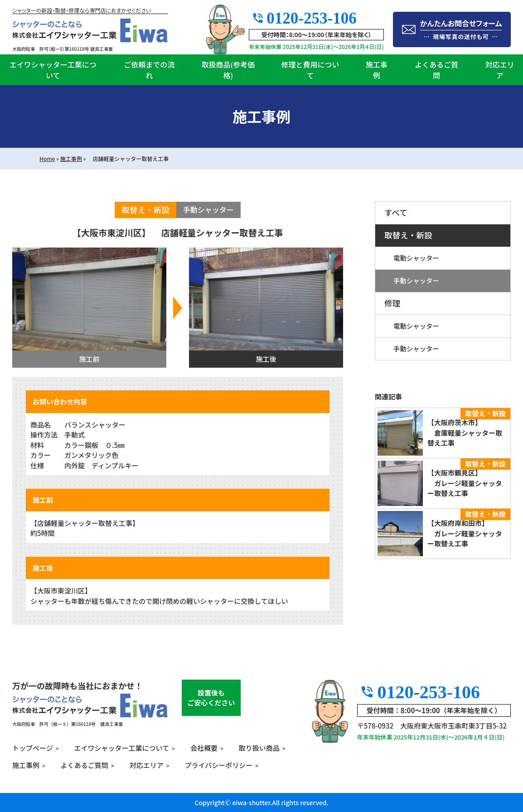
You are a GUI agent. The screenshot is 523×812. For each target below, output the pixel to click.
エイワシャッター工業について (53, 70)
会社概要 (204, 748)
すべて (396, 212)
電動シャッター (416, 258)
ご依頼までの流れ (149, 70)
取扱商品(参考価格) (228, 70)
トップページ (33, 748)
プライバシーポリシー (219, 765)
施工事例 (377, 70)
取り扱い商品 (259, 748)
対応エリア (500, 70)
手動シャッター (416, 280)
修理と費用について (310, 70)
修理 (392, 303)
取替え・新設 (408, 235)
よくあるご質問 (436, 70)
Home (47, 158)
